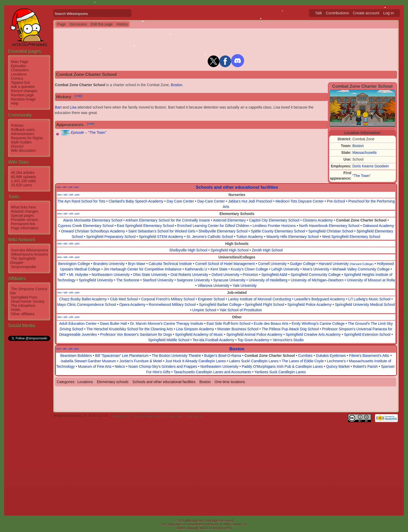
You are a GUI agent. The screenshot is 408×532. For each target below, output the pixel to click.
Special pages (22, 216)
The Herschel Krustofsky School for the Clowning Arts (130, 329)
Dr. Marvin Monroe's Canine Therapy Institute (167, 324)
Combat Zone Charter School (361, 220)
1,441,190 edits (23, 181)
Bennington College (74, 264)
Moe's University (316, 269)
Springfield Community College (316, 275)
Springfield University (96, 280)
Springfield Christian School (331, 231)
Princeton (250, 275)
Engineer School (211, 299)
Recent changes (24, 91)
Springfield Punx (24, 297)
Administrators (23, 134)
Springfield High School (230, 250)
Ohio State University (150, 275)
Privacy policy (121, 416)
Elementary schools (113, 382)
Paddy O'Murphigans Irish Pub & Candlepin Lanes (282, 366)
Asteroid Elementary (229, 220)
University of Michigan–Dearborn (317, 280)
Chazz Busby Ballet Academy (83, 299)
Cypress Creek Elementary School (86, 226)
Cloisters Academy (318, 220)
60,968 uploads (23, 177)
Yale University (245, 286)
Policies (17, 125)
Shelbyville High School (188, 250)
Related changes (25, 211)
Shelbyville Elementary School (223, 231)
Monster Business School (238, 329)
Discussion (78, 24)
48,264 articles (23, 173)
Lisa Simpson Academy (195, 329)
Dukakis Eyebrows (331, 356)
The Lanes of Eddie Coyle (303, 361)
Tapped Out (20, 83)
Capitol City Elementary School (274, 220)
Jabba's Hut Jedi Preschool (250, 201)
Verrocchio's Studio (288, 340)
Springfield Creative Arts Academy (313, 334)
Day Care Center (180, 201)
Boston (358, 146)
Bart (58, 107)
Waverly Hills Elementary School (292, 237)
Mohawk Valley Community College (361, 269)
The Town (361, 176)
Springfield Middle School (169, 340)
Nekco (120, 366)
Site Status (194, 416)
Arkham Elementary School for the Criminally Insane (168, 220)
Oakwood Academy (378, 226)
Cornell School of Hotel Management (225, 264)
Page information (25, 228)
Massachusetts (364, 153)
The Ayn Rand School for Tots (81, 201)
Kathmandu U (196, 269)
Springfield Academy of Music (199, 334)
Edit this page (102, 24)
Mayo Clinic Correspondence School (86, 305)
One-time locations (230, 382)
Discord (17, 146)
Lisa (73, 107)
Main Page (20, 62)
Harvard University (334, 264)
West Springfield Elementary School (351, 237)
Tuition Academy (250, 237)
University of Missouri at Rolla (371, 280)
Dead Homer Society (28, 301)
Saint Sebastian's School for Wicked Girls (162, 231)
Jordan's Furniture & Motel (141, 361)
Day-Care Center (211, 201)
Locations (19, 74)
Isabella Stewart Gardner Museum (88, 361)
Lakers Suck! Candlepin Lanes (254, 361)
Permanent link (23, 224)
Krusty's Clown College (250, 269)
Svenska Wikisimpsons (30, 250)
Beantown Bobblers (76, 356)
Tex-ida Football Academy (213, 340)
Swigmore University (193, 280)
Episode (77, 132)
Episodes (18, 66)
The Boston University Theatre (176, 356)
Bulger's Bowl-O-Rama (223, 356)
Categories (66, 382)
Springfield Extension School (367, 334)
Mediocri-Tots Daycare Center (300, 201)
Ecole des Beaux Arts (271, 324)
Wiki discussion (23, 150)
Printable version (24, 220)
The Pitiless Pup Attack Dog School (290, 329)
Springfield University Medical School (365, 305)
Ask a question (23, 87)
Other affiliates (23, 314)
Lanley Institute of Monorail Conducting (259, 299)
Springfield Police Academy (310, 305)
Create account (366, 13)
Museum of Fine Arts (95, 366)
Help (15, 103)
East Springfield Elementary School (145, 226)
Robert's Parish (365, 366)
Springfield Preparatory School (111, 237)
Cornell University (272, 264)
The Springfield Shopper (23, 261)
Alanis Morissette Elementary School (93, 220)
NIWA (16, 310)
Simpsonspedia (23, 267)
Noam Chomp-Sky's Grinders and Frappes (163, 366)
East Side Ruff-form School (229, 324)
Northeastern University (111, 275)
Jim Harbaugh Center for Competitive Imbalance (143, 269)
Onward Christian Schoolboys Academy (93, 231)
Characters (20, 70)
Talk (319, 13)
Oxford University (225, 275)
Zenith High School (267, 250)
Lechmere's (336, 361)
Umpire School (204, 310)
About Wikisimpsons (149, 416)
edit (78, 96)
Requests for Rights (27, 138)
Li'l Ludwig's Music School (369, 299)
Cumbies (305, 356)
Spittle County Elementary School (278, 231)
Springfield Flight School (264, 305)
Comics (17, 78)
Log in (389, 13)
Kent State (219, 269)
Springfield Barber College (220, 305)
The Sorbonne (128, 280)
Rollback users (23, 130)
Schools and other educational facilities (237, 187)
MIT (63, 275)
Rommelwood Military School (172, 305)
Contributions (337, 13)
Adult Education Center (78, 324)
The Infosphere (23, 306)
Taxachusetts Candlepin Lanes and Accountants (212, 372)
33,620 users (21, 185)
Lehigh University (285, 269)
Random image (23, 99)
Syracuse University (229, 280)
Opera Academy (132, 305)
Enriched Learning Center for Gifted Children (213, 226)
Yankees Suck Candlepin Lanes (280, 372)
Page (62, 24)
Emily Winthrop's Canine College (318, 324)
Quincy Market (338, 366)
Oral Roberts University (189, 275)
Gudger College (303, 264)
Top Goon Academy (253, 340)
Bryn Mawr (137, 264)
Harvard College (362, 264)
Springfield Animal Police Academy (254, 334)
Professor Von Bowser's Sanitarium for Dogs (136, 334)
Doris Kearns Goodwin (371, 166)
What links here (23, 207)
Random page (22, 95)
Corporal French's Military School (168, 299)
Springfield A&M (275, 275)
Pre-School (336, 201)
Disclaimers (175, 416)
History (122, 24)
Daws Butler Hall (113, 324)
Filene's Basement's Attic (369, 356)
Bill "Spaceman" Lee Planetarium (122, 356)
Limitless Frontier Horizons (274, 226)
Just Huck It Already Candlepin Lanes (196, 361)
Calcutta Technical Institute (170, 264)
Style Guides (21, 142)
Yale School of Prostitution (241, 310)
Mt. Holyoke (79, 275)
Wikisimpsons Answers (29, 254)
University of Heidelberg (268, 280)
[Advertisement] (29, 420)
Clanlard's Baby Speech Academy (136, 201)
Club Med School (124, 299)
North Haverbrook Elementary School (329, 226)
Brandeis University (109, 264)
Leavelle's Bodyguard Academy (320, 299)
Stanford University (158, 280)
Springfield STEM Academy (161, 237)
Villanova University (213, 286)
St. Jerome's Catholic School (210, 237)
